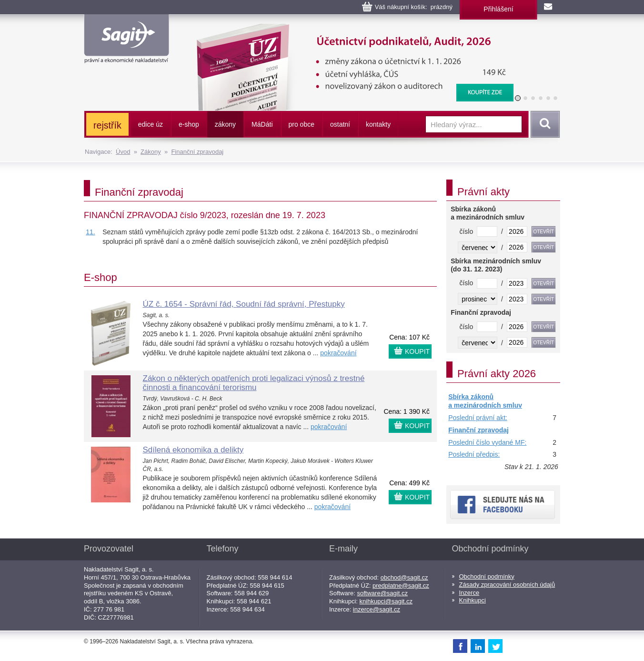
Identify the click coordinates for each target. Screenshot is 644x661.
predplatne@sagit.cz (401, 586)
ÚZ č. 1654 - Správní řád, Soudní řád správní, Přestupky (244, 304)
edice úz (151, 124)
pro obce (302, 124)
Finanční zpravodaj (197, 152)
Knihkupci (473, 600)
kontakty (378, 124)
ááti (262, 124)
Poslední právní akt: (478, 418)
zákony (225, 124)
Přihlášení (498, 9)
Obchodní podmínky (487, 576)
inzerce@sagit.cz (377, 609)
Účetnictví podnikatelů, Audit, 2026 (349, 29)
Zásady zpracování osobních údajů (507, 585)
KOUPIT (417, 351)
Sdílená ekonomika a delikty (193, 450)
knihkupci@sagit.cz (386, 601)
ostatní (340, 124)
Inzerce (469, 593)
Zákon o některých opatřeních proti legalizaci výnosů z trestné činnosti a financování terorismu (254, 383)
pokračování (338, 353)
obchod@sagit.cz (404, 577)
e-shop (189, 124)
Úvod (123, 152)
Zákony (151, 152)
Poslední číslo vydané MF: (487, 442)
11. (90, 232)
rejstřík (107, 125)
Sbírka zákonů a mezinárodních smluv (485, 401)
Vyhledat (543, 124)
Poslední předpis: (474, 454)
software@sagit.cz (382, 593)
